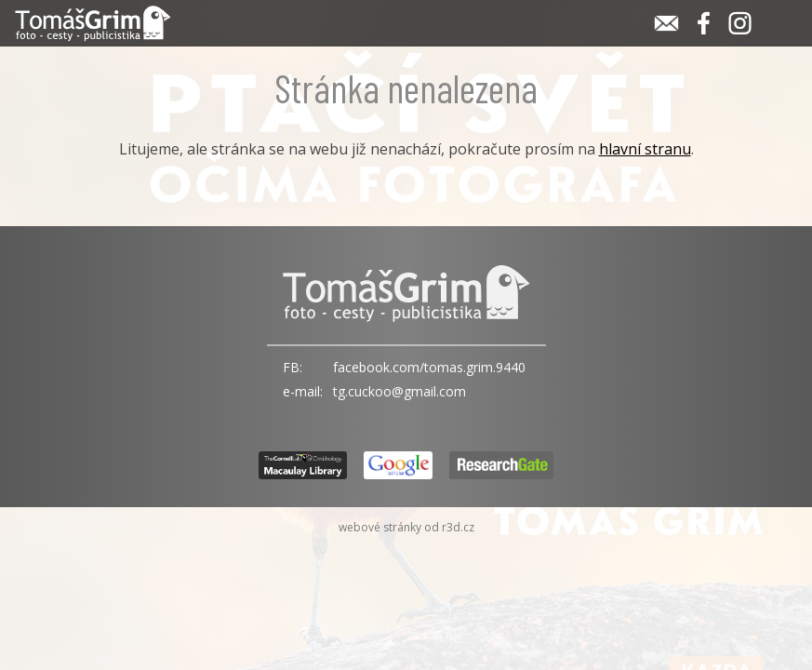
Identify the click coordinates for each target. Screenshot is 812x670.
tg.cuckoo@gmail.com (399, 391)
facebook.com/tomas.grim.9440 (429, 367)
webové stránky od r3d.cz (406, 527)
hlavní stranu (645, 149)
